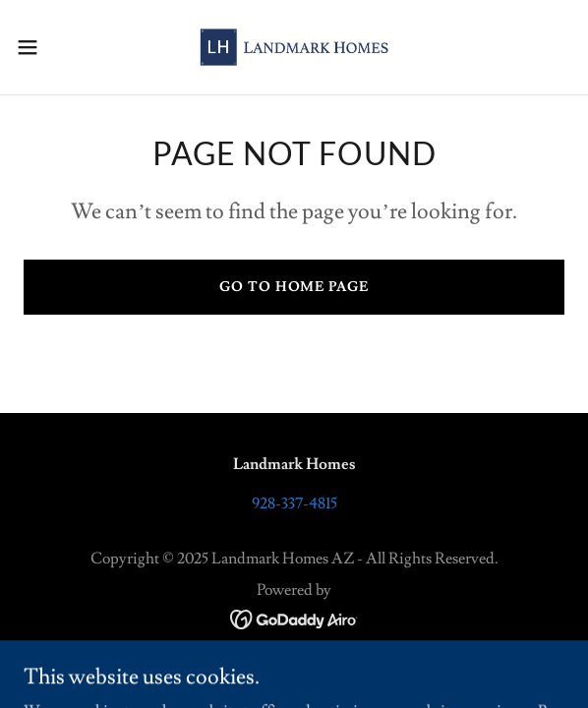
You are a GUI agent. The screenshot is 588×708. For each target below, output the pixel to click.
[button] (51, 47)
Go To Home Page (294, 287)
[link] (294, 47)
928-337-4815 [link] (294, 503)
